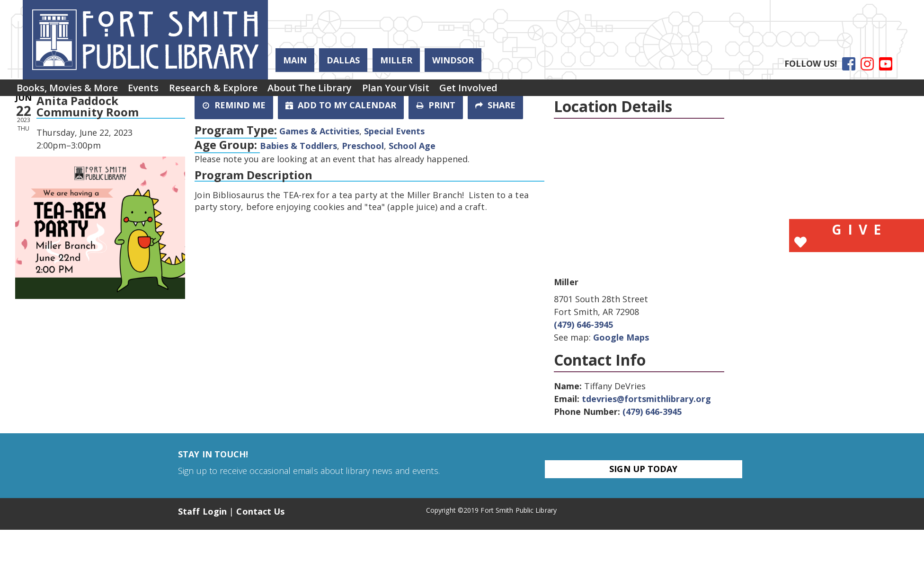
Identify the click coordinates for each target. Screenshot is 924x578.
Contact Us (260, 511)
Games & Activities (319, 131)
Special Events (394, 131)
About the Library (340, 91)
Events (156, 91)
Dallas (343, 60)
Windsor (453, 60)
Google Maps (621, 337)
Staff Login (202, 511)
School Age (412, 146)
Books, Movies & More (71, 91)
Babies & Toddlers (298, 146)
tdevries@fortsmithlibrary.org (646, 399)
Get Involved (517, 91)
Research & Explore (235, 91)
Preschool (363, 146)
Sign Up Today (643, 469)
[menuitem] (71, 91)
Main (295, 60)
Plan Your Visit (435, 91)
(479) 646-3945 (583, 324)
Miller (396, 60)
